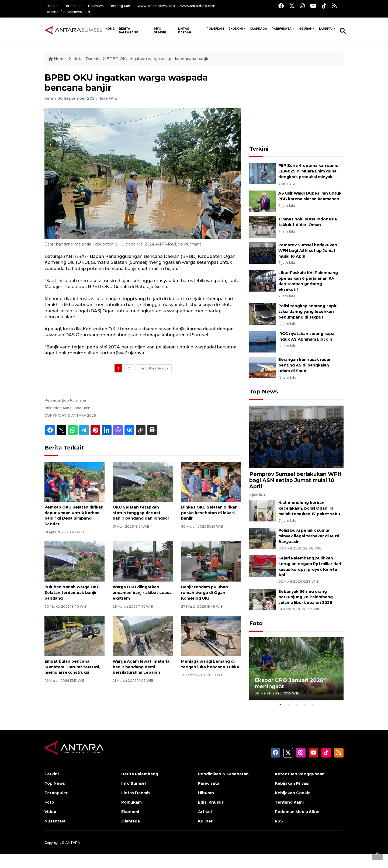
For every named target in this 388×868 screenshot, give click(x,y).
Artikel (205, 812)
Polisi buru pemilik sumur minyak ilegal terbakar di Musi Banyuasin (309, 536)
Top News (95, 6)
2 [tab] (288, 704)
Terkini (53, 6)
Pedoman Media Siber (297, 812)
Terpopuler (73, 6)
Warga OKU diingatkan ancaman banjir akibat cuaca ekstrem (142, 593)
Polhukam (215, 29)
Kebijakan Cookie (293, 793)
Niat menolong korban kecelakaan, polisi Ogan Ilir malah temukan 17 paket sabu (309, 508)
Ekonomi (236, 29)
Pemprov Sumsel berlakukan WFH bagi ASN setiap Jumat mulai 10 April (308, 251)
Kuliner (205, 821)
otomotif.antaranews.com (69, 12)
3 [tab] (296, 704)
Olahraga (258, 29)
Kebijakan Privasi (292, 783)
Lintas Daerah (185, 31)
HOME (110, 29)
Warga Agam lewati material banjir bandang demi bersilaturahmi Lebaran (142, 667)
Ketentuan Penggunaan (300, 774)
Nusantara (55, 821)
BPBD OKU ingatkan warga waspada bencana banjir (157, 59)
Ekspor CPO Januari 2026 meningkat (289, 683)
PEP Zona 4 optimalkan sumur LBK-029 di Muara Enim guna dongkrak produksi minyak (309, 171)
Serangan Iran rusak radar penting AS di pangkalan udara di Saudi (304, 365)
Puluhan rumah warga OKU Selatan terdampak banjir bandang (72, 593)
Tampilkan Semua (154, 368)
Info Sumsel (160, 31)
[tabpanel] (296, 669)
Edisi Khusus (211, 802)
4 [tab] (304, 704)
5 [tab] (313, 704)
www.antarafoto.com (198, 6)
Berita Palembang (129, 31)
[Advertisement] (296, 106)
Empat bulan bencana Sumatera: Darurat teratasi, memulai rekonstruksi (72, 667)
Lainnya (325, 29)
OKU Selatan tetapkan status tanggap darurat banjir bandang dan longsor (141, 513)
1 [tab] (280, 704)
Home (58, 59)
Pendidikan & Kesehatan (223, 774)
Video (50, 812)
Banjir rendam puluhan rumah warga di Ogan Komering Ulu (205, 593)
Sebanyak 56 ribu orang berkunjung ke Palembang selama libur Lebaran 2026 (306, 597)
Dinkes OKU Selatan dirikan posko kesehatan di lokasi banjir (209, 513)
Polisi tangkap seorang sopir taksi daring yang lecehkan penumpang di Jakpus (307, 312)
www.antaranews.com (156, 6)
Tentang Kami (121, 6)
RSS (279, 821)
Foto (256, 623)
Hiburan (305, 29)
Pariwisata (282, 29)
